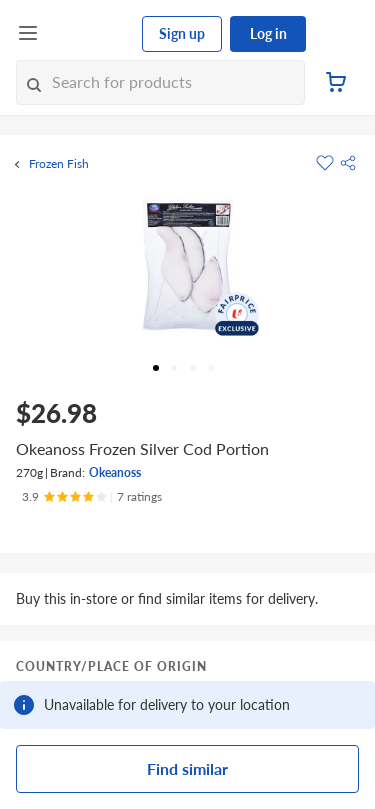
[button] (348, 163)
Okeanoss (115, 472)
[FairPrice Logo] (91, 34)
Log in (268, 33)
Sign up (182, 33)
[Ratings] (92, 497)
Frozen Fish (59, 164)
